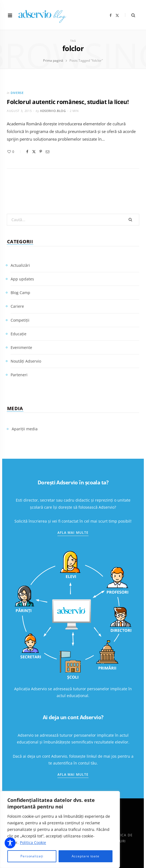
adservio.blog (53, 111)
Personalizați (32, 856)
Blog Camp (20, 293)
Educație (19, 334)
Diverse (17, 93)
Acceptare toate (86, 856)
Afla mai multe (73, 533)
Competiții (20, 320)
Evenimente (21, 347)
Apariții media (25, 429)
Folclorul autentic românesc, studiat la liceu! (68, 102)
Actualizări (20, 265)
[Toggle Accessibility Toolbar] (10, 843)
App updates (22, 279)
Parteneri (19, 375)
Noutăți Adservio (26, 361)
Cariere (17, 306)
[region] (60, 830)
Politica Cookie (33, 842)
